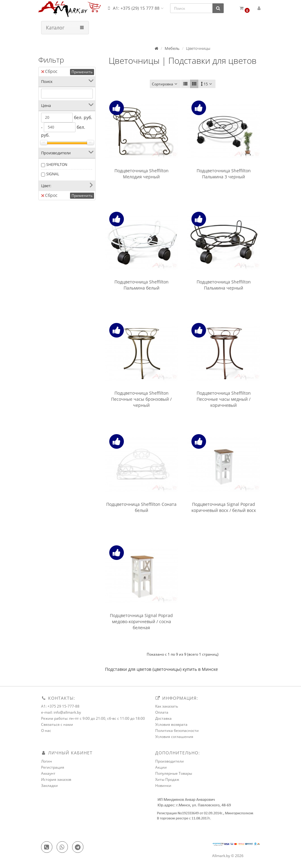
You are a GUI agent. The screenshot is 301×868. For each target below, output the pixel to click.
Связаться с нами (57, 724)
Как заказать (167, 706)
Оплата (162, 712)
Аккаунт (48, 773)
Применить (82, 72)
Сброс (49, 71)
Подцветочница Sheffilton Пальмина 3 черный (224, 174)
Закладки (49, 786)
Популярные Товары (174, 773)
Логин (47, 761)
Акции (161, 767)
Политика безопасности (177, 731)
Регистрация (53, 767)
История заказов (56, 779)
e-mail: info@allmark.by (61, 712)
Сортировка (165, 84)
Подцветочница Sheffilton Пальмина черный (224, 285)
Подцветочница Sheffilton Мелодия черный (142, 174)
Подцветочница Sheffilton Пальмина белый (142, 285)
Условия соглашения (174, 737)
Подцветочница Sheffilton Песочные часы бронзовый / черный (141, 399)
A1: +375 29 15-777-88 (60, 706)
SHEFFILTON (57, 165)
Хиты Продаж (167, 779)
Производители (170, 761)
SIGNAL (53, 174)
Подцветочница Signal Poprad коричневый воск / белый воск (224, 507)
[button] (245, 8)
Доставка (163, 718)
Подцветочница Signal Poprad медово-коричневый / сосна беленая (141, 621)
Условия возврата (171, 724)
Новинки (163, 786)
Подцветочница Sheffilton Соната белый (141, 507)
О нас (46, 731)
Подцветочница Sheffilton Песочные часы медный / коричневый (224, 399)
